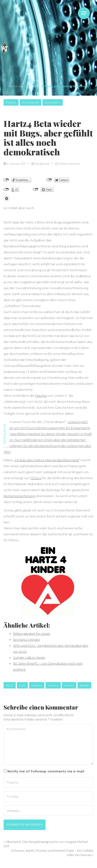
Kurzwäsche (31, 102)
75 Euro (36, 478)
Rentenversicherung (19, 496)
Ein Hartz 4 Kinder (27, 640)
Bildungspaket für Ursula (32, 634)
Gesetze (37, 685)
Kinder (84, 685)
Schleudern (53, 102)
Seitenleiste (5, 434)
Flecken (11, 102)
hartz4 (69, 685)
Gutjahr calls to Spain (29, 657)
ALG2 (10, 685)
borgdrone (40, 164)
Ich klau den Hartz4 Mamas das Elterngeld (47, 460)
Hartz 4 (53, 685)
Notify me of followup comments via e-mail (46, 771)
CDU (22, 685)
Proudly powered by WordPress (65, 86)
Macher (41, 396)
